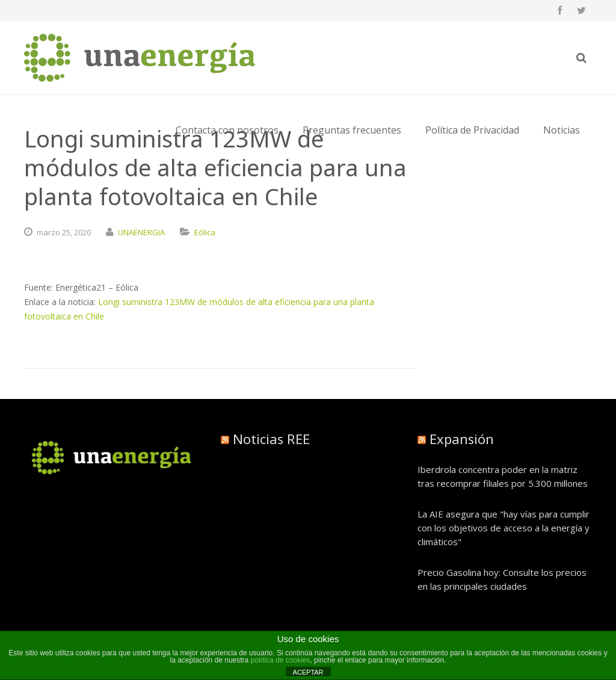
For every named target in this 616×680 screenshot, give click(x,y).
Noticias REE (271, 439)
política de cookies (281, 660)
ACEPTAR (308, 672)
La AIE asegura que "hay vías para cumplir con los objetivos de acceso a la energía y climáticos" (504, 528)
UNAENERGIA (141, 232)
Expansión (462, 439)
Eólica (205, 232)
